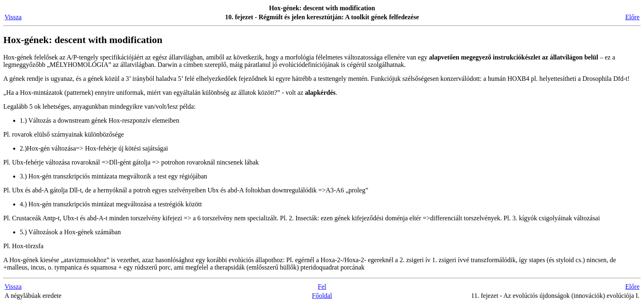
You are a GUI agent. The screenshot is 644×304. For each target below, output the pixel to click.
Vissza (13, 17)
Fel (322, 287)
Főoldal (322, 296)
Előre (632, 17)
